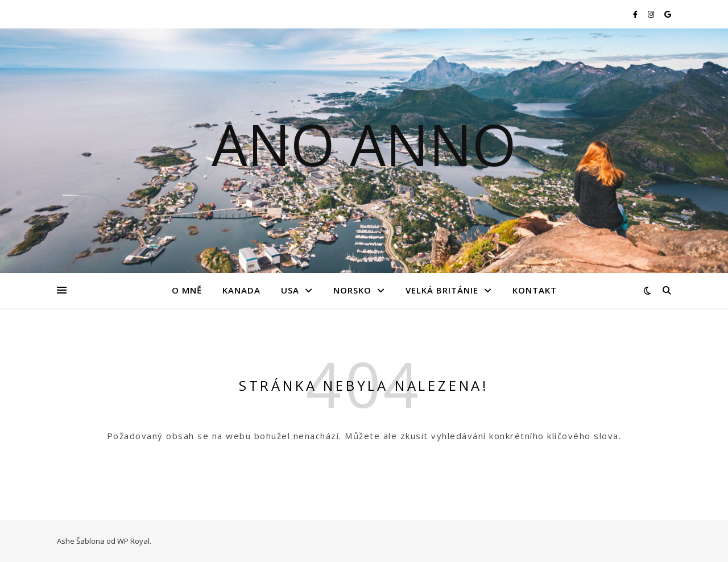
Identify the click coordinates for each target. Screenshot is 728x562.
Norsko (352, 290)
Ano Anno (364, 144)
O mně (187, 290)
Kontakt (535, 290)
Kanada (241, 290)
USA (290, 290)
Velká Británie (442, 290)
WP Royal (133, 541)
